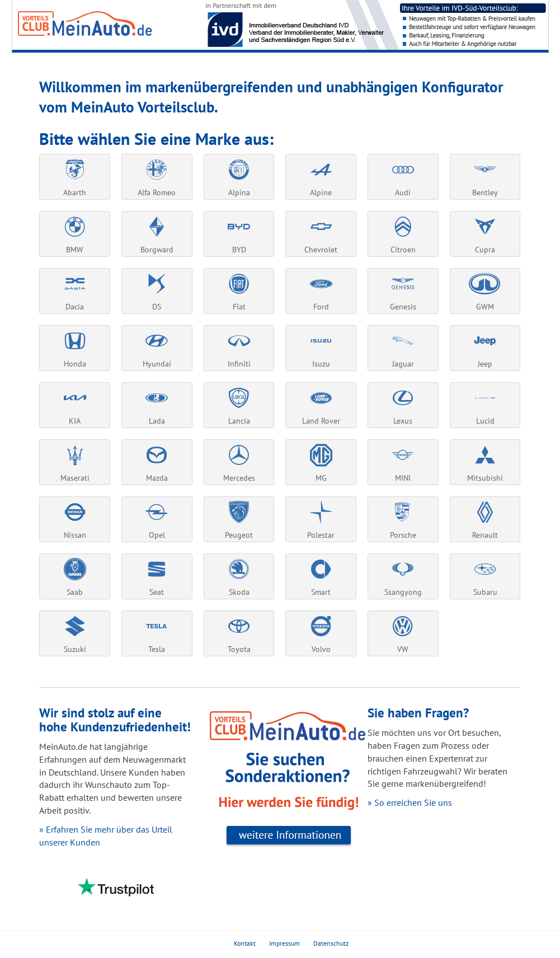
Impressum (284, 943)
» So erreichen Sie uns (410, 802)
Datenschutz (331, 943)
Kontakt (245, 943)
